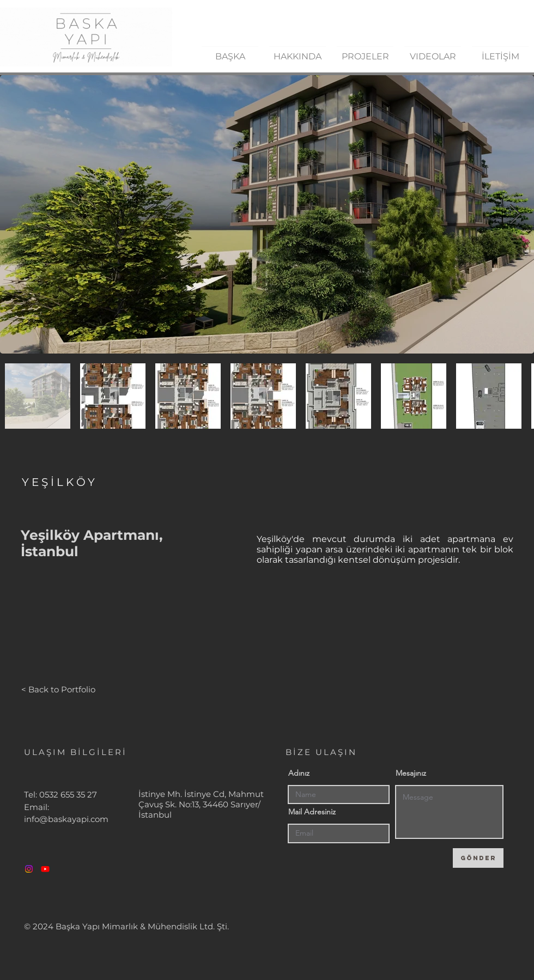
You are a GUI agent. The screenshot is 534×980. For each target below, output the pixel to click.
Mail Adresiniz (312, 812)
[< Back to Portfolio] (58, 689)
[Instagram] (29, 869)
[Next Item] (515, 214)
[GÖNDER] (478, 858)
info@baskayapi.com (66, 819)
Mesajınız (411, 773)
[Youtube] (45, 869)
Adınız (299, 773)
